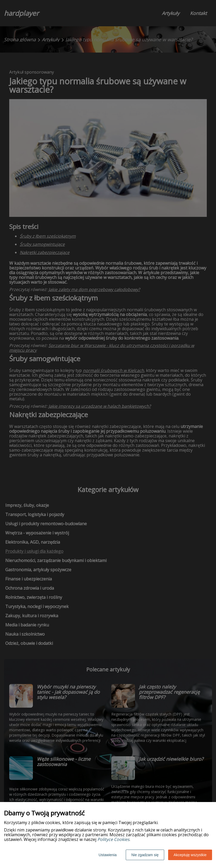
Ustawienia (108, 855)
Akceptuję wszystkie (190, 855)
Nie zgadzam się (145, 855)
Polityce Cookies (113, 839)
